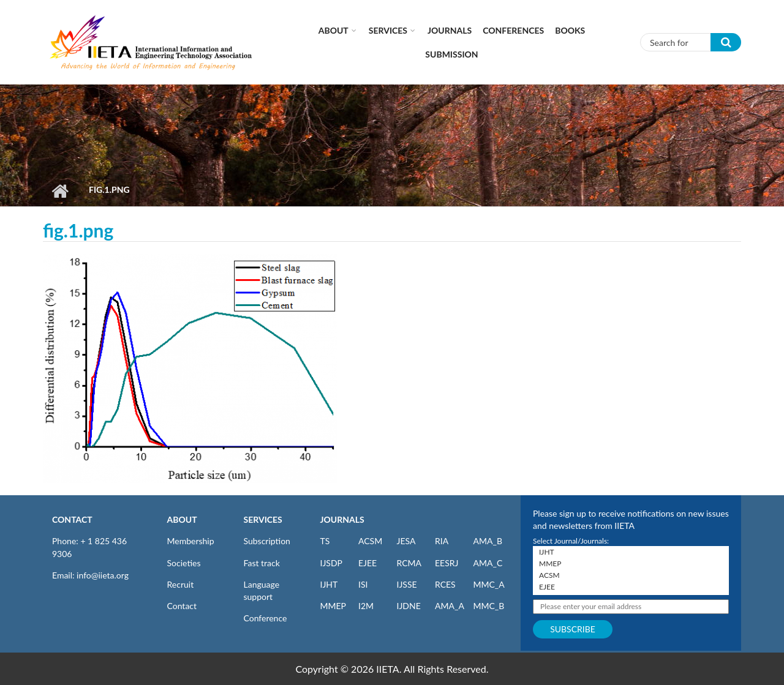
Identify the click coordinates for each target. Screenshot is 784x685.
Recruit (181, 584)
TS (325, 541)
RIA (442, 541)
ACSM (370, 541)
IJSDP (331, 563)
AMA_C (488, 563)
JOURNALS (342, 519)
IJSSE (407, 584)
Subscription (267, 541)
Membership (191, 541)
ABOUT (182, 519)
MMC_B (489, 606)
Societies (184, 563)
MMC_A (489, 584)
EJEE (367, 563)
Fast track (262, 563)
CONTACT (72, 519)
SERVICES (263, 519)
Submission (451, 54)
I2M (366, 606)
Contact (182, 606)
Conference (266, 618)
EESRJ (447, 563)
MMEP (334, 606)
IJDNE (409, 606)
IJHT (329, 584)
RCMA (409, 563)
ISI (363, 584)
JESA (406, 541)
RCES (445, 584)
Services (388, 30)
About (334, 30)
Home (60, 191)
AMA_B (488, 541)
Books (570, 30)
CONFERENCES (513, 30)
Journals (450, 30)
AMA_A (450, 606)
